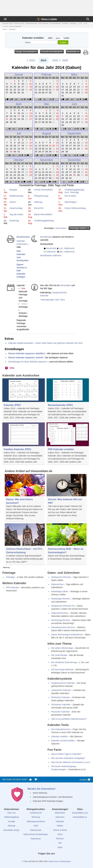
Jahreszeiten (61, 228)
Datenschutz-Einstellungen (36, 834)
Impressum (36, 839)
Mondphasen (46, 237)
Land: (67, 38)
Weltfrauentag (16, 196)
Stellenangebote (12, 817)
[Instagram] (51, 859)
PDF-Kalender (44, 23)
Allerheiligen (71, 202)
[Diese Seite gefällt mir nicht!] (36, 780)
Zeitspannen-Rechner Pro (63, 606)
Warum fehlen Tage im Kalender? (66, 754)
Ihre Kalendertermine (61, 729)
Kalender (12, 29)
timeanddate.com (80, 813)
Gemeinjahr (65, 285)
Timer (60, 834)
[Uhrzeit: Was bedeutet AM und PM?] (67, 496)
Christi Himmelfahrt (43, 190)
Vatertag (38, 202)
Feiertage (73, 23)
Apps (60, 847)
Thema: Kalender (15, 26)
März (74, 75)
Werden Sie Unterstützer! (42, 789)
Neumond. (51, 248)
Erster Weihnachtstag (75, 208)
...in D (80, 23)
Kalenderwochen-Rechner (63, 627)
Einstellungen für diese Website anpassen (27, 362)
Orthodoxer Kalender (61, 705)
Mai (46, 104)
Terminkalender (55, 23)
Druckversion (23, 237)
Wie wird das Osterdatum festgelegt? (68, 758)
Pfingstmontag (41, 196)
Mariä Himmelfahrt (43, 214)
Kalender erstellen (60, 736)
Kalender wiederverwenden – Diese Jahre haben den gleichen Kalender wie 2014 (46, 343)
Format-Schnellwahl (52, 52)
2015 (55, 60)
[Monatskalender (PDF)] (68, 400)
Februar (47, 75)
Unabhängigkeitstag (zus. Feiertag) (74, 191)
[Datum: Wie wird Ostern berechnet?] (25, 498)
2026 (65, 60)
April (19, 104)
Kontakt (85, 779)
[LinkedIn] (47, 859)
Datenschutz (36, 830)
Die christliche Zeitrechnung (64, 662)
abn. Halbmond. (67, 252)
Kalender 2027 (19, 23)
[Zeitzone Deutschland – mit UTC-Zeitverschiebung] (25, 544)
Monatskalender (31, 23)
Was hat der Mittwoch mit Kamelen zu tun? (71, 762)
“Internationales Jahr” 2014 (52, 300)
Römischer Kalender (61, 697)
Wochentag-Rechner (61, 620)
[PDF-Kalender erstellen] (68, 444)
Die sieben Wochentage (62, 648)
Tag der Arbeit (16, 214)
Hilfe (12, 368)
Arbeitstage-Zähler (60, 591)
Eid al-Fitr (39, 208)
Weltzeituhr (60, 813)
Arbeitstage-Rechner (61, 599)
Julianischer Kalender (61, 690)
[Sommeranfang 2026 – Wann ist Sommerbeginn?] (67, 543)
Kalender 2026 (8, 23)
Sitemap (12, 826)
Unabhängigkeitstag (44, 221)
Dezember (74, 160)
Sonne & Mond (60, 830)
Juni (74, 104)
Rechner (60, 839)
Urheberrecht (36, 813)
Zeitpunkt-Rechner (60, 613)
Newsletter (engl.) (11, 830)
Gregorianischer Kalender (63, 683)
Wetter (60, 826)
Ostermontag (16, 208)
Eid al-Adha (70, 196)
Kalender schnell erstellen (63, 741)
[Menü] (5, 19)
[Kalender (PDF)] (24, 400)
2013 (32, 60)
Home (4, 29)
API (60, 843)
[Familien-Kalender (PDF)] (24, 444)
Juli (19, 133)
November (46, 160)
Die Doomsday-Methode (62, 670)
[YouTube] (56, 859)
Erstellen (65, 23)
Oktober (19, 160)
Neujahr (13, 190)
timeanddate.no (80, 817)
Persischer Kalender (61, 712)
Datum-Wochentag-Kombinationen (67, 635)
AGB (36, 826)
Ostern (13, 202)
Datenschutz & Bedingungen (60, 861)
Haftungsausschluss (36, 821)
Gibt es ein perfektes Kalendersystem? (69, 719)
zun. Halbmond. (67, 248)
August (46, 133)
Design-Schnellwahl (26, 52)
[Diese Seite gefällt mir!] (30, 780)
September (74, 133)
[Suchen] (88, 19)
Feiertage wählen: (79, 228)
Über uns (12, 813)
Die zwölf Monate (59, 655)
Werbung (36, 817)
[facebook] (37, 859)
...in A (85, 23)
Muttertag (14, 221)
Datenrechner (58, 584)
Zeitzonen (60, 817)
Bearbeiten (73, 52)
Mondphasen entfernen (51, 255)
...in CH (5, 26)
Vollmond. (51, 252)
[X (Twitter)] (42, 859)
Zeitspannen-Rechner (61, 577)
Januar (19, 75)
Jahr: (50, 38)
